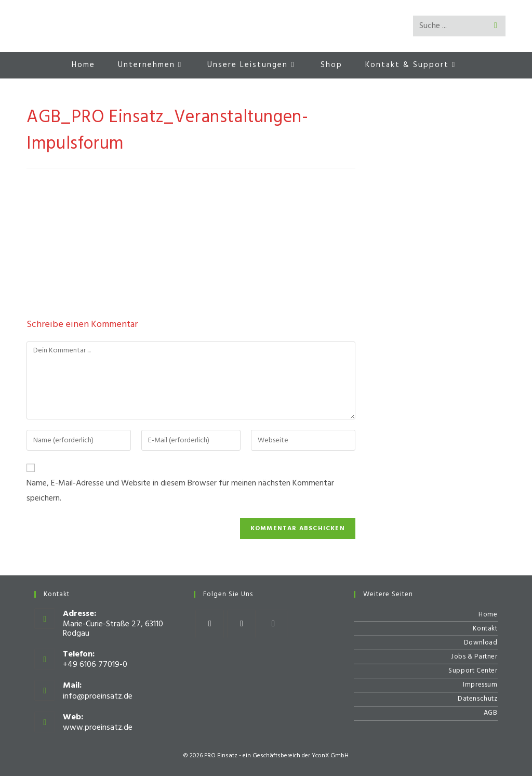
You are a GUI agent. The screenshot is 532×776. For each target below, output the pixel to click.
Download (481, 643)
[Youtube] (273, 624)
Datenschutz (478, 699)
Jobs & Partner (474, 657)
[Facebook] (210, 624)
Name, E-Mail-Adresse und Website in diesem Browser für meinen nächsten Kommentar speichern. (180, 491)
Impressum (480, 685)
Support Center (473, 671)
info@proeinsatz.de (98, 696)
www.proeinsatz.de (98, 728)
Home (488, 615)
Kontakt (485, 629)
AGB (491, 713)
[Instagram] (241, 624)
